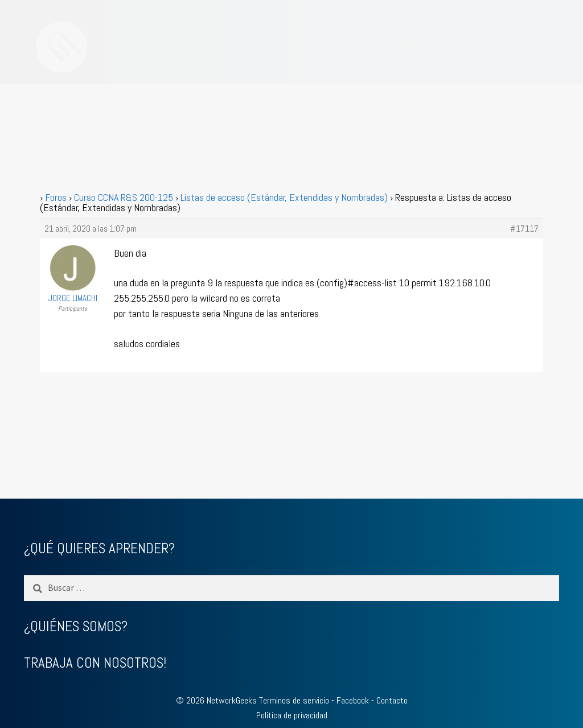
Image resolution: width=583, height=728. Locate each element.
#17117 (524, 229)
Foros (56, 197)
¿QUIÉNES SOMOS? (76, 626)
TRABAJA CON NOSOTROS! (95, 663)
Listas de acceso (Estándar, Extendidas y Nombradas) (284, 197)
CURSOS (315, 46)
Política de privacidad (292, 715)
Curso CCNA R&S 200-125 (124, 197)
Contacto (392, 700)
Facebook (353, 700)
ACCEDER (403, 46)
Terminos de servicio (294, 700)
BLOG (358, 46)
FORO (448, 46)
